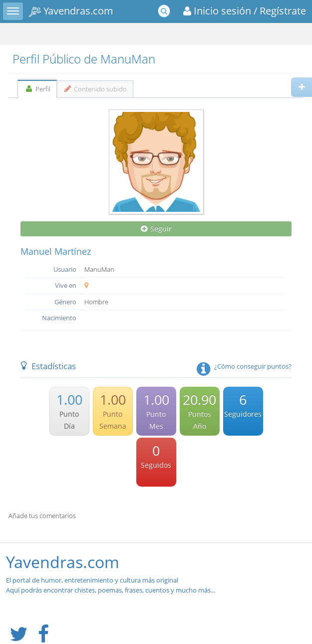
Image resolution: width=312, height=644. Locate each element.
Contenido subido (95, 89)
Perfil (37, 89)
